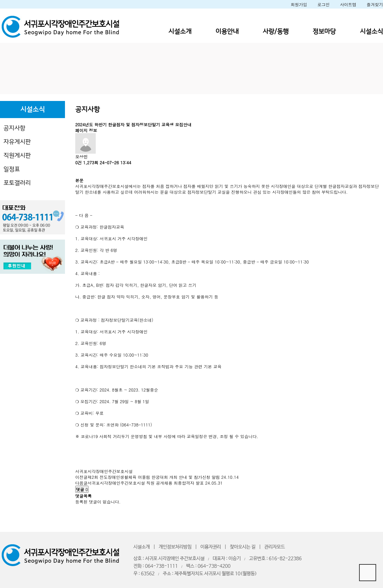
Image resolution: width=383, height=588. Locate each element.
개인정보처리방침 (175, 547)
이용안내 (227, 31)
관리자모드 (275, 547)
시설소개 (180, 31)
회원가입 (299, 4)
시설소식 (371, 31)
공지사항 (14, 128)
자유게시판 (17, 142)
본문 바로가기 (0, 0)
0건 (78, 162)
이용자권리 (211, 547)
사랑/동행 (276, 31)
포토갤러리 (17, 183)
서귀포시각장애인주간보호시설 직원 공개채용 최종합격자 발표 (146, 483)
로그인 (323, 4)
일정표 (12, 169)
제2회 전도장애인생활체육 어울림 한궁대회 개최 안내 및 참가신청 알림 (154, 477)
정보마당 (324, 31)
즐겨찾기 (375, 4)
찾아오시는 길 (243, 547)
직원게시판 (17, 156)
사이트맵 (348, 4)
